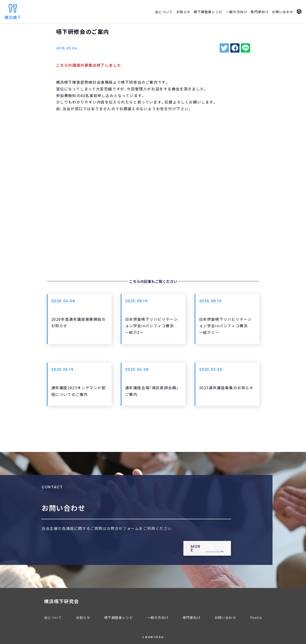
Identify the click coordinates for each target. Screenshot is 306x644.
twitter (224, 48)
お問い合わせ (283, 12)
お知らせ (183, 12)
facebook (235, 48)
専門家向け (260, 12)
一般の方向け (237, 12)
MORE (196, 548)
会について (164, 12)
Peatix (299, 12)
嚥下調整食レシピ (208, 12)
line (245, 48)
